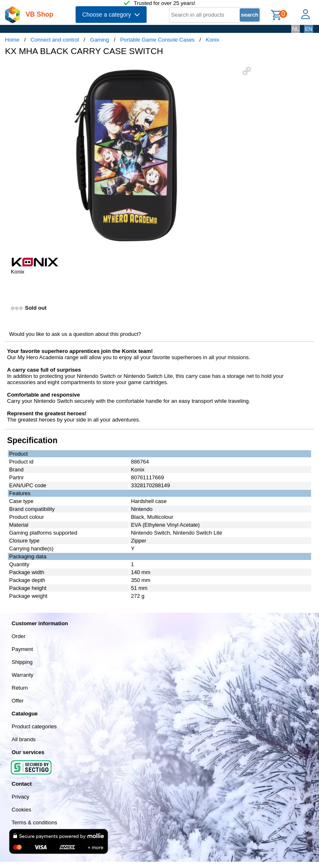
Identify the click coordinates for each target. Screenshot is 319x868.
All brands (24, 739)
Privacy (21, 797)
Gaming (100, 40)
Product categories (34, 726)
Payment (22, 649)
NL (296, 29)
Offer (18, 701)
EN (309, 29)
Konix (212, 40)
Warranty (22, 675)
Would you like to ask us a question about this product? (75, 334)
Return (20, 688)
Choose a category (111, 15)
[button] (247, 71)
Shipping (22, 662)
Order (18, 636)
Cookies (21, 810)
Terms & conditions (34, 822)
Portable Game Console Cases (157, 40)
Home (12, 40)
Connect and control (55, 40)
